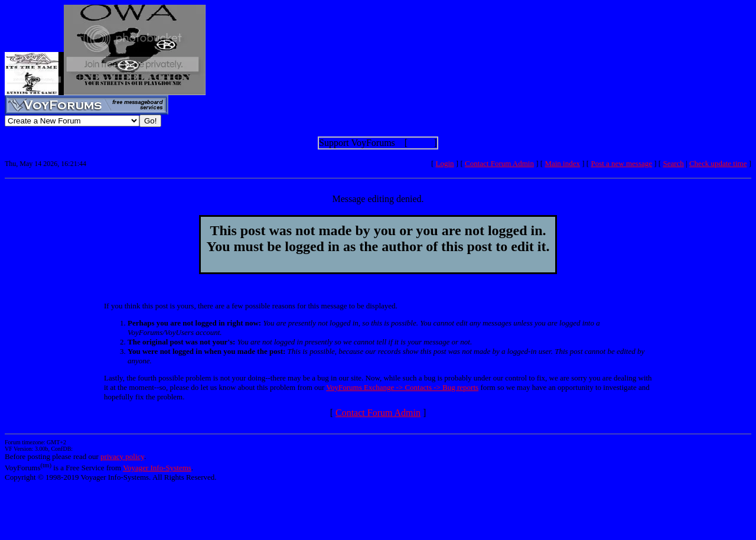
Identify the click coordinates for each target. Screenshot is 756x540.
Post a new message (621, 163)
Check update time (718, 163)
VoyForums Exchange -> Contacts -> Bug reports (402, 387)
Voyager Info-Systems (157, 468)
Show (421, 143)
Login (445, 163)
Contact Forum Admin (499, 163)
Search (673, 163)
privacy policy (122, 456)
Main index (562, 163)
